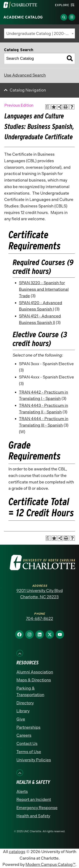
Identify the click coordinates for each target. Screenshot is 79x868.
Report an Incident (34, 800)
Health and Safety (33, 816)
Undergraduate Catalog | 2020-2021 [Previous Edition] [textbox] (41, 34)
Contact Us (27, 744)
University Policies (34, 760)
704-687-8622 (39, 619)
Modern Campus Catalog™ (50, 865)
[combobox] (39, 33)
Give (21, 719)
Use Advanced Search (25, 75)
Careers (24, 735)
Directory (25, 703)
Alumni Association (35, 672)
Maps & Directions (34, 680)
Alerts (22, 792)
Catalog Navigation (28, 90)
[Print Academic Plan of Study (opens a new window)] (48, 107)
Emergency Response (37, 808)
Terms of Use (29, 752)
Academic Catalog (23, 17)
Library (23, 711)
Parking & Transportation (30, 691)
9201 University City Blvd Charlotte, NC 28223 (40, 594)
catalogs (17, 852)
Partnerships (28, 727)
